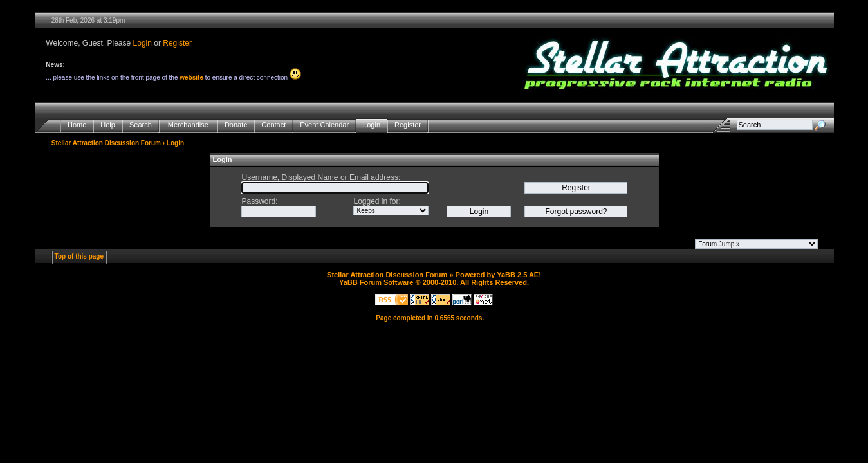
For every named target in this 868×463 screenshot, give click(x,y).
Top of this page (79, 256)
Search (141, 125)
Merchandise (188, 125)
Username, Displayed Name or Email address (319, 177)
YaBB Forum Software (376, 282)
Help (108, 125)
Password (258, 201)
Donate (236, 125)
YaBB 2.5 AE (518, 275)
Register (177, 43)
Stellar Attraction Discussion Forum (106, 143)
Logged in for (376, 201)
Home (77, 125)
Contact (273, 125)
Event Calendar (324, 125)
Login (143, 43)
